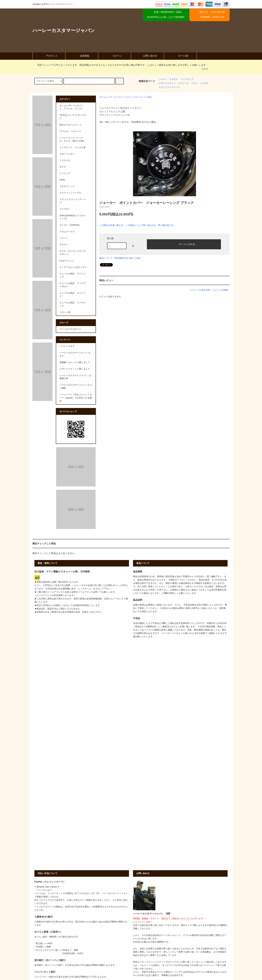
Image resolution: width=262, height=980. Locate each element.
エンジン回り (146, 97)
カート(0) (180, 56)
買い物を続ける (166, 225)
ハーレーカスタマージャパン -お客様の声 (75, 377)
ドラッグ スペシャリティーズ (123, 97)
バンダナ (204, 83)
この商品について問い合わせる (141, 225)
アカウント (49, 56)
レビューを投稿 (220, 290)
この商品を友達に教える (111, 225)
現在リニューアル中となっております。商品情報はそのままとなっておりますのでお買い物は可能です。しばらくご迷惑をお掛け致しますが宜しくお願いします (119, 65)
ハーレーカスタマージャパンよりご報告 (76, 387)
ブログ (205, 69)
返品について (106, 258)
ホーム (103, 97)
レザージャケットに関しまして (75, 369)
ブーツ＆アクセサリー (70, 329)
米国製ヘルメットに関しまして (75, 362)
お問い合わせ (147, 56)
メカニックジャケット (169, 87)
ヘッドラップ (187, 79)
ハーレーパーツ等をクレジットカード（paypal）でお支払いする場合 (76, 398)
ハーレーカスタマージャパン (64, 30)
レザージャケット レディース (174, 83)
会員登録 (82, 56)
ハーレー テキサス (168, 79)
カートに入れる (184, 244)
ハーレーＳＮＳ (67, 346)
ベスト (194, 83)
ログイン (115, 56)
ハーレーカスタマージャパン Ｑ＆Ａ (75, 354)
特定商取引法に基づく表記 (128, 258)
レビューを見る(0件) (200, 290)
